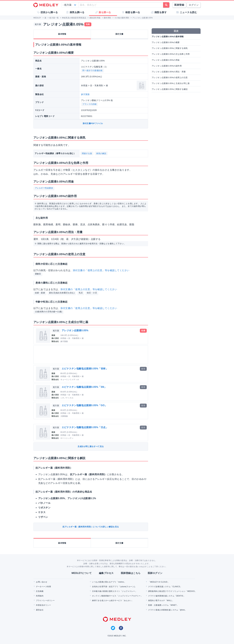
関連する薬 (87, 153)
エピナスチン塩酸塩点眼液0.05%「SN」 (84, 387)
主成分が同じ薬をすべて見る (91, 446)
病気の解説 (101, 153)
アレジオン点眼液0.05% (75, 330)
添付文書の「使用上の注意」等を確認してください (101, 270)
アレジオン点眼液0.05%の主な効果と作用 (171, 54)
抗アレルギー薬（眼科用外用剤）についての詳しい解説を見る (91, 527)
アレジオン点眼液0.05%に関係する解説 (170, 89)
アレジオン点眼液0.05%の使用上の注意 (170, 78)
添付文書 (119, 34)
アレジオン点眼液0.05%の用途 (166, 60)
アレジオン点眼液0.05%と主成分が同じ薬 (171, 83)
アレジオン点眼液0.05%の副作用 (167, 66)
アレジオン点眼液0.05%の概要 (166, 42)
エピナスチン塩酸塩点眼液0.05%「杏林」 (85, 369)
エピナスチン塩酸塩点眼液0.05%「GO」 (84, 405)
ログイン (194, 5)
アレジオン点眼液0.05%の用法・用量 (169, 72)
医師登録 (179, 5)
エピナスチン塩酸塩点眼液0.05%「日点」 (85, 427)
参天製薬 (85, 94)
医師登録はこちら (131, 573)
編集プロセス (106, 573)
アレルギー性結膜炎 (44, 188)
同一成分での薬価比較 (92, 70)
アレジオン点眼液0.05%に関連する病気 (170, 48)
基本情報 (62, 34)
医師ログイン (155, 573)
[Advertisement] (91, 355)
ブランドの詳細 (89, 104)
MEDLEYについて (82, 573)
